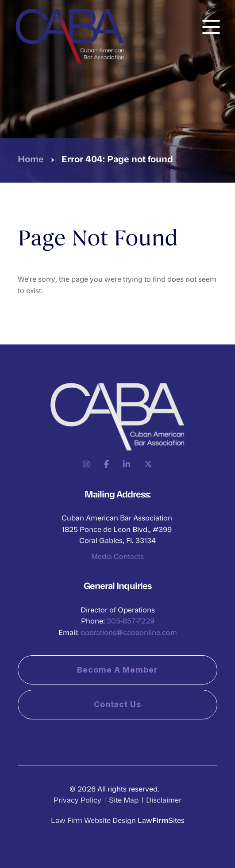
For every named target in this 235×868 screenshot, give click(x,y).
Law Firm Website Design (93, 820)
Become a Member (117, 670)
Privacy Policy (77, 800)
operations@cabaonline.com (129, 632)
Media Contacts (117, 556)
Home (31, 159)
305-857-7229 (131, 621)
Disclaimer (164, 800)
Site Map (124, 800)
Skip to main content (0, 0)
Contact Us (118, 704)
